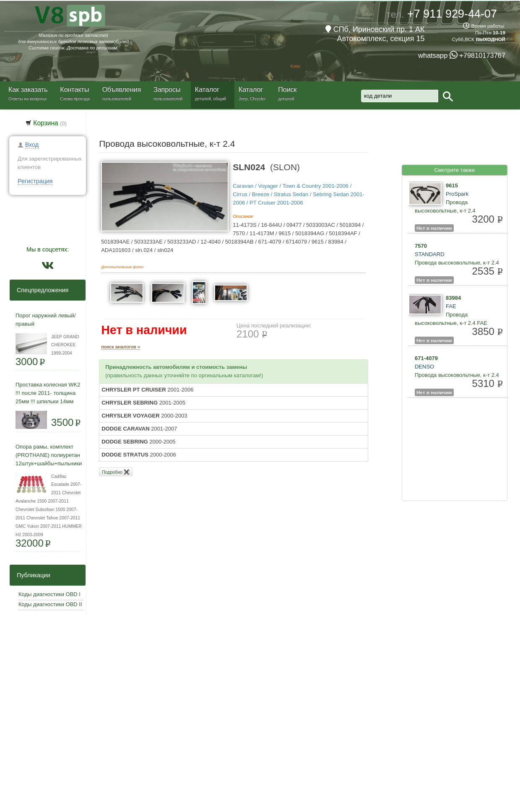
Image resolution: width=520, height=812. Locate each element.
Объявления (122, 90)
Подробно (116, 472)
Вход (32, 145)
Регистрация (35, 181)
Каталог (207, 90)
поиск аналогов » (121, 346)
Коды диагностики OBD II (50, 604)
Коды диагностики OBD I (49, 594)
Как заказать (28, 90)
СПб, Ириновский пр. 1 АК (375, 29)
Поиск (287, 90)
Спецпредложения (40, 290)
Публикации (31, 575)
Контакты (74, 90)
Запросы (167, 90)
